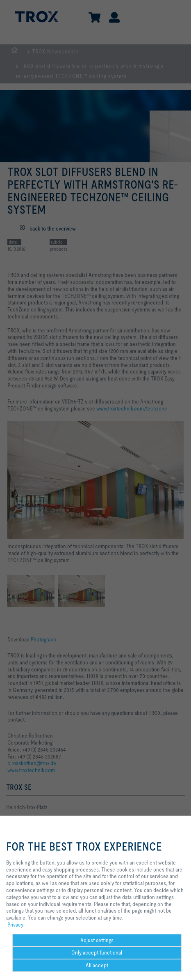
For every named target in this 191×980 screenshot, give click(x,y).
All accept (97, 965)
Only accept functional (97, 952)
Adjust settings (97, 940)
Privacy (15, 925)
